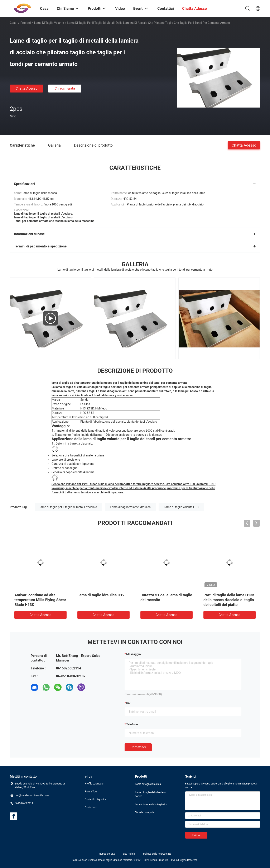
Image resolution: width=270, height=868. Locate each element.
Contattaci (138, 747)
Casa (13, 23)
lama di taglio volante (49, 23)
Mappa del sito (107, 854)
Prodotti (26, 23)
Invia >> (196, 835)
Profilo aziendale (94, 784)
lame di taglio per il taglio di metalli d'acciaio (68, 507)
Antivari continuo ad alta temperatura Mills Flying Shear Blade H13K (40, 600)
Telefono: (132, 724)
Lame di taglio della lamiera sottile (150, 794)
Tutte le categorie (145, 812)
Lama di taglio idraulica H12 (101, 595)
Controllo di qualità (95, 800)
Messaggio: (134, 654)
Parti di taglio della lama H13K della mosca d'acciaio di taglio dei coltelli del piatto (229, 600)
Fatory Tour (91, 792)
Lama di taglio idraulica (148, 784)
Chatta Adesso (27, 88)
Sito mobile (129, 854)
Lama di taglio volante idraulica (130, 507)
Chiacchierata (65, 88)
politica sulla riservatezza (157, 854)
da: (128, 703)
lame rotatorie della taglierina (151, 805)
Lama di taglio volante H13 (181, 507)
